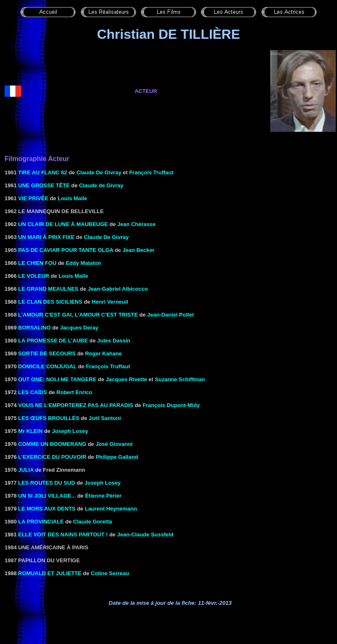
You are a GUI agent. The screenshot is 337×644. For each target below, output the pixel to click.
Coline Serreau (110, 573)
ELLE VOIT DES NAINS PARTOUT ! (63, 535)
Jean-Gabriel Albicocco (118, 289)
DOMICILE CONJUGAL (48, 366)
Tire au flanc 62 (43, 172)
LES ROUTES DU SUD (47, 483)
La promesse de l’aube (53, 341)
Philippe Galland (117, 457)
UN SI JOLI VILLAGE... (47, 496)
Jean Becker (139, 250)
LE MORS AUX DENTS (47, 509)
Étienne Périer (103, 496)
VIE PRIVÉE (33, 198)
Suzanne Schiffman (180, 379)
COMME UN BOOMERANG (52, 444)
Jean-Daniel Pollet (171, 315)
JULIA (26, 470)
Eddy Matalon (84, 263)
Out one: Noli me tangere (58, 379)
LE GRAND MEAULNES (48, 289)
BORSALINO (35, 328)
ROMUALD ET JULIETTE (50, 573)
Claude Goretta (92, 522)
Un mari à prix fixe (47, 237)
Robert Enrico (74, 392)
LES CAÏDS (33, 392)
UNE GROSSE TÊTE (44, 185)
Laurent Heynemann (111, 509)
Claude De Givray (99, 172)
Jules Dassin (114, 341)
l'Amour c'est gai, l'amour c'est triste (78, 315)
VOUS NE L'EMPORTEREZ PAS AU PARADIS (76, 405)
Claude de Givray (101, 185)
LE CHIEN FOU (38, 263)
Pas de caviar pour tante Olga (66, 250)
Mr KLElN (31, 431)
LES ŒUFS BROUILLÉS (49, 418)
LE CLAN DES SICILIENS (50, 302)
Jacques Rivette (127, 379)
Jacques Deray (79, 328)
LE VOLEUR (34, 276)
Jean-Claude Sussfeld (145, 535)
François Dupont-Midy (171, 405)
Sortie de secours (47, 353)
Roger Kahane (103, 353)
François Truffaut (108, 366)
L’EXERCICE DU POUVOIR (52, 457)
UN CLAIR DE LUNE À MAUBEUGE (63, 224)
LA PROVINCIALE (41, 522)
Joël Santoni (105, 418)
